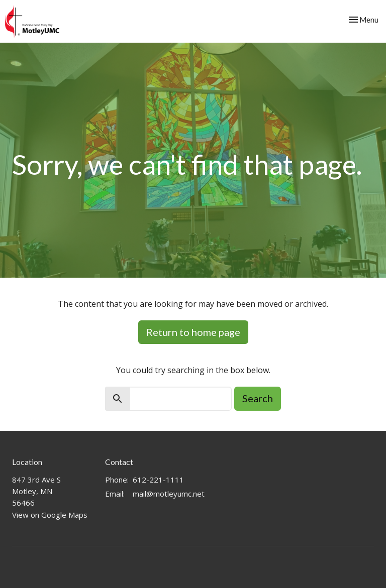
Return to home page (193, 332)
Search (258, 398)
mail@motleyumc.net (169, 494)
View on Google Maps (50, 515)
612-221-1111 (158, 480)
